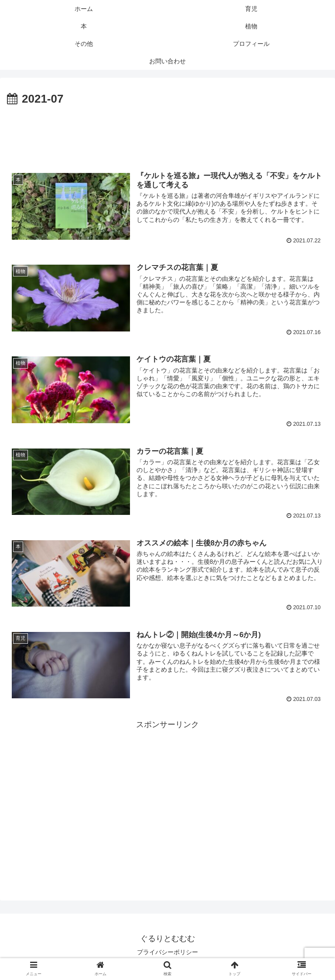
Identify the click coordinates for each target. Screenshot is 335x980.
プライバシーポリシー (167, 952)
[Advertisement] (167, 133)
